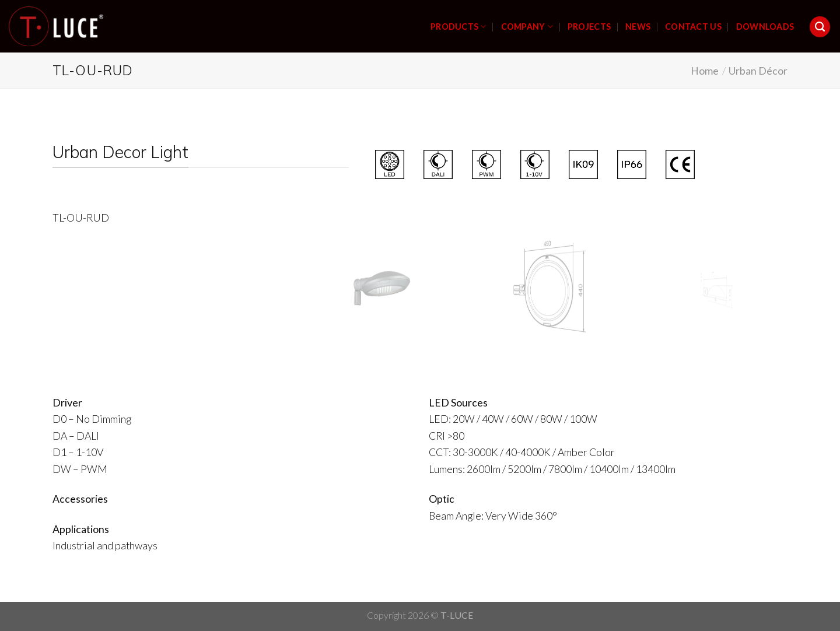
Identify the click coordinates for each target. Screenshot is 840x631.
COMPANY (527, 27)
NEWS (638, 27)
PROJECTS (589, 27)
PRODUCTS (459, 27)
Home (705, 71)
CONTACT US (693, 27)
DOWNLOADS (765, 27)
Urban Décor (758, 71)
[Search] (820, 27)
